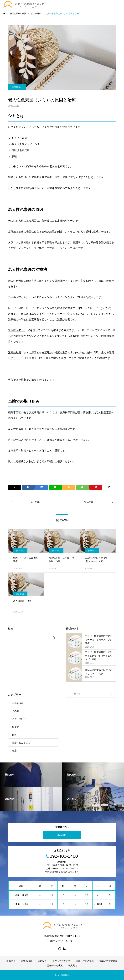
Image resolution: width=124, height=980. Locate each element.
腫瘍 (14, 751)
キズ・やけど (19, 719)
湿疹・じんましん (21, 743)
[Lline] (55, 487)
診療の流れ (27, 961)
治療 (14, 735)
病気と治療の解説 (108, 961)
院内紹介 (42, 961)
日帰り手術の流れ (85, 961)
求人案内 (62, 835)
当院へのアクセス (61, 961)
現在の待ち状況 (55, 965)
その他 (15, 711)
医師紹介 (11, 961)
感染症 (15, 727)
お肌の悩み (17, 87)
